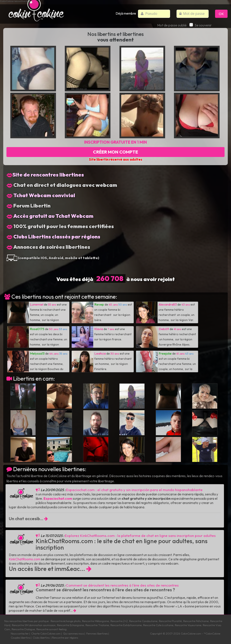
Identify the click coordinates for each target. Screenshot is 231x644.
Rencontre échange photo (66, 621)
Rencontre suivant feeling (51, 629)
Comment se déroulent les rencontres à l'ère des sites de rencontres (122, 585)
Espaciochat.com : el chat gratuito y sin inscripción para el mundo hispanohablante (134, 490)
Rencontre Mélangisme (95, 621)
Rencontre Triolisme (97, 625)
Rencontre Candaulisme (143, 621)
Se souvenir (201, 25)
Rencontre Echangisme (71, 625)
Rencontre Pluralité (170, 621)
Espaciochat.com (58, 498)
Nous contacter (20, 633)
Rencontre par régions (65, 638)
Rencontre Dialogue (23, 629)
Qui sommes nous (73, 633)
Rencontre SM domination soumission (34, 625)
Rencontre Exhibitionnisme (126, 625)
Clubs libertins (41, 638)
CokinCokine (188, 633)
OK (221, 14)
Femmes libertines (97, 633)
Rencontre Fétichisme (196, 621)
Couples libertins (20, 638)
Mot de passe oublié (172, 25)
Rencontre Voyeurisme (188, 625)
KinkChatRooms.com (25, 559)
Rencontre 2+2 (119, 621)
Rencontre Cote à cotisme (158, 625)
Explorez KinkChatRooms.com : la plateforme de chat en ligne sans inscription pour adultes (140, 536)
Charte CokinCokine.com (46, 633)
